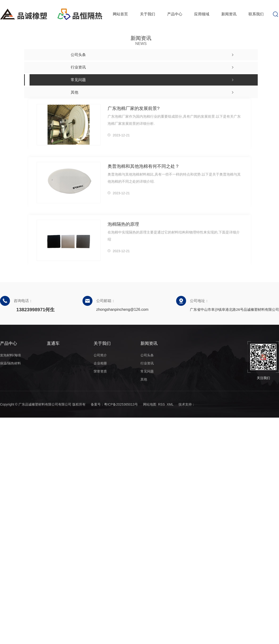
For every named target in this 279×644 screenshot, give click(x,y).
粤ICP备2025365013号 (121, 404)
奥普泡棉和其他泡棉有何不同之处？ (144, 166)
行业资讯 (147, 363)
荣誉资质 (100, 371)
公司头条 (147, 355)
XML (170, 404)
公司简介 (100, 355)
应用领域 (202, 14)
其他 (144, 379)
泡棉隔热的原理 (123, 224)
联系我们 (256, 14)
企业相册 (100, 363)
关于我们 (148, 14)
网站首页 (120, 14)
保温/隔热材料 (10, 363)
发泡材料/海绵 (10, 355)
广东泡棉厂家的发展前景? (133, 108)
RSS (161, 404)
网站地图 (150, 404)
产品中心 (175, 14)
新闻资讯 (229, 14)
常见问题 (147, 371)
